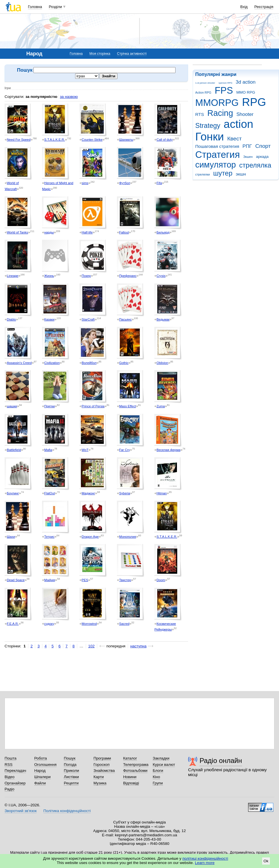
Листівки (71, 777)
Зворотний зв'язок (21, 811)
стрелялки (203, 174)
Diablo (11, 319)
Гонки (210, 137)
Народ (40, 771)
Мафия (50, 580)
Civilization (52, 363)
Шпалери (42, 777)
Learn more (205, 863)
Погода (70, 765)
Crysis (161, 276)
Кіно (156, 777)
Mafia (48, 450)
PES (85, 580)
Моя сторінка (100, 54)
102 (91, 646)
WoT (85, 450)
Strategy (208, 126)
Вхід (244, 7)
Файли (40, 783)
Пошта (10, 758)
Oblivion (163, 363)
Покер (86, 276)
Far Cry (125, 450)
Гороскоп (101, 765)
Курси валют (164, 765)
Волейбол (89, 363)
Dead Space (16, 580)
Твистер (125, 580)
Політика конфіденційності (67, 811)
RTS (200, 114)
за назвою (69, 97)
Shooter (245, 114)
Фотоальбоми (135, 771)
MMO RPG (246, 92)
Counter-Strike (92, 140)
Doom (161, 580)
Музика (100, 783)
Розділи (55, 7)
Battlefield (14, 450)
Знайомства (104, 771)
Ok (266, 861)
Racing (220, 113)
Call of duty (165, 140)
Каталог (130, 758)
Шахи (11, 537)
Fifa (159, 183)
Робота (41, 758)
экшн (241, 174)
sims (85, 183)
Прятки (50, 406)
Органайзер (15, 783)
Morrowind (89, 624)
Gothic (124, 363)
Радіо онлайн (221, 761)
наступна (138, 646)
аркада (262, 157)
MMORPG (217, 103)
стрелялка (255, 165)
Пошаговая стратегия (217, 146)
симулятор (216, 165)
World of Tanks (17, 232)
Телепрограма (136, 765)
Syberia (125, 493)
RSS (9, 765)
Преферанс (128, 276)
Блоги (158, 771)
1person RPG (225, 83)
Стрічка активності (132, 54)
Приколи (71, 771)
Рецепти (71, 783)
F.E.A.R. (13, 624)
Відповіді (131, 783)
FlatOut (50, 493)
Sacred (124, 624)
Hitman (162, 493)
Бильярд (163, 232)
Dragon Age (90, 537)
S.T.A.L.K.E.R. (55, 140)
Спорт (263, 146)
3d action (246, 82)
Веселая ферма (169, 450)
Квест (234, 139)
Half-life (87, 232)
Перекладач (15, 771)
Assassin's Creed (19, 363)
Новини (130, 777)
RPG (254, 102)
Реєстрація (264, 7)
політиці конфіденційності (205, 858)
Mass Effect (128, 406)
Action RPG (203, 92)
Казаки (49, 319)
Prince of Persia (93, 406)
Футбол (125, 183)
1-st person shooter (205, 83)
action (238, 124)
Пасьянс (125, 319)
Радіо (9, 789)
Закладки (161, 758)
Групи (158, 783)
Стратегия (218, 155)
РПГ (247, 146)
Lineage (13, 276)
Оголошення (45, 765)
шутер (223, 173)
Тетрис (49, 537)
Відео (10, 777)
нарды (49, 232)
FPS (224, 90)
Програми (102, 758)
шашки (12, 406)
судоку (49, 624)
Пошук (70, 758)
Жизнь (49, 276)
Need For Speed (19, 140)
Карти (99, 777)
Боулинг (13, 493)
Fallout (124, 232)
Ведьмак (163, 319)
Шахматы (126, 140)
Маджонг (88, 493)
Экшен (248, 157)
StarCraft (88, 319)
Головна (35, 7)
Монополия (128, 537)
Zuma (161, 406)
